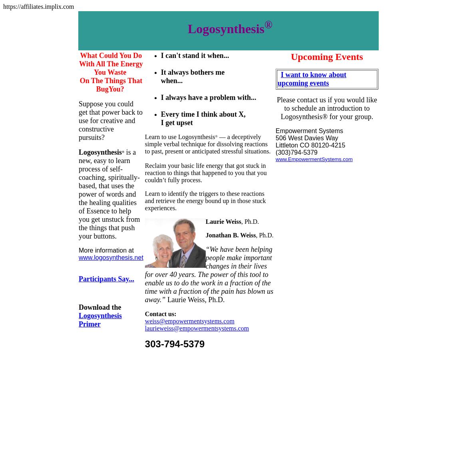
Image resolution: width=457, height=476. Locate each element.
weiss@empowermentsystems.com (190, 321)
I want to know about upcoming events (312, 79)
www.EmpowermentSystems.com (314, 159)
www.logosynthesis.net (111, 258)
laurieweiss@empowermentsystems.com (197, 328)
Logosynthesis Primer (100, 320)
